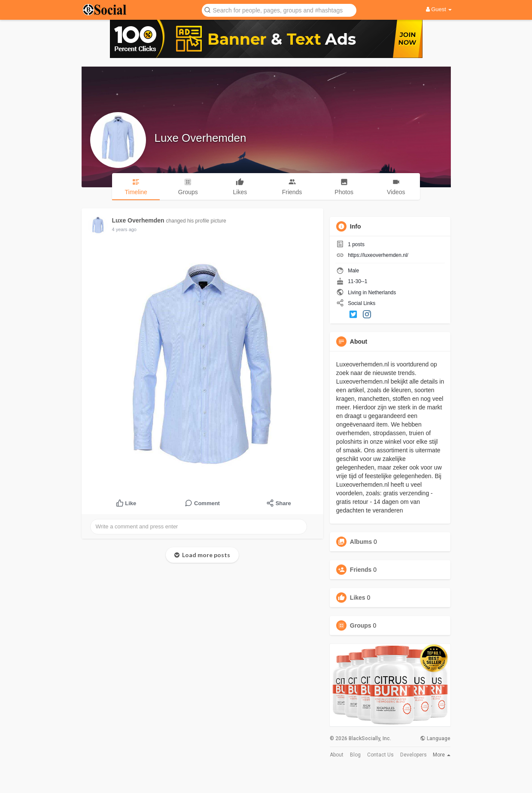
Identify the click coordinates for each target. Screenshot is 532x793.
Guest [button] (439, 9)
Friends (361, 570)
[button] (279, 10)
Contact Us (380, 755)
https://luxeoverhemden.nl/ (378, 255)
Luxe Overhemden (201, 138)
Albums (361, 542)
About (337, 755)
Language (435, 738)
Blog (355, 755)
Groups (361, 625)
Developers (413, 755)
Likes (358, 598)
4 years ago (124, 229)
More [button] (442, 755)
